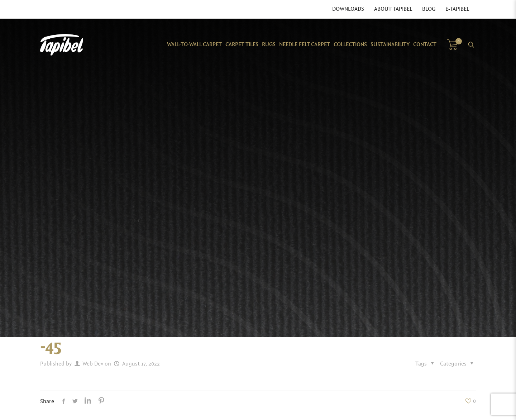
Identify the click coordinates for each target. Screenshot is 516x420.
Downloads (348, 9)
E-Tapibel (457, 9)
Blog (429, 9)
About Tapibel (393, 9)
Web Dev (93, 364)
